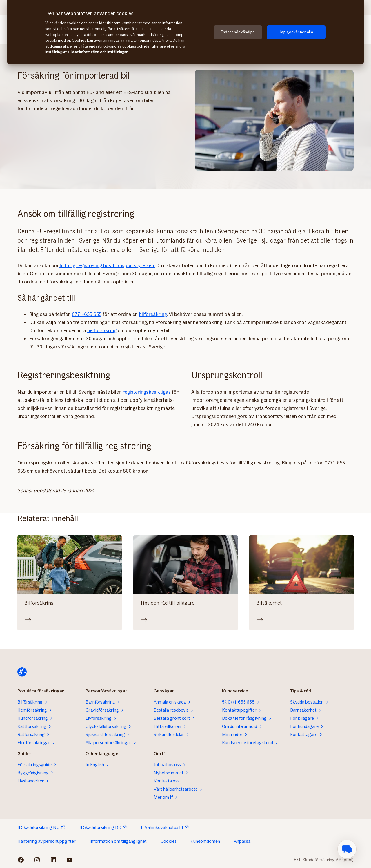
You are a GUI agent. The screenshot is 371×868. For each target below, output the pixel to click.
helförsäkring (102, 330)
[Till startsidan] (22, 672)
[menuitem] (347, 849)
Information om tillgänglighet (118, 841)
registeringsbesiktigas (147, 392)
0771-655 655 (87, 314)
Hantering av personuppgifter (47, 841)
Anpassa (242, 841)
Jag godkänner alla (296, 32)
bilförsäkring (153, 314)
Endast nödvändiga (238, 32)
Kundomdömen (205, 841)
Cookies (169, 841)
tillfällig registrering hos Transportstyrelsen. (107, 265)
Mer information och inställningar (99, 52)
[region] (185, 32)
